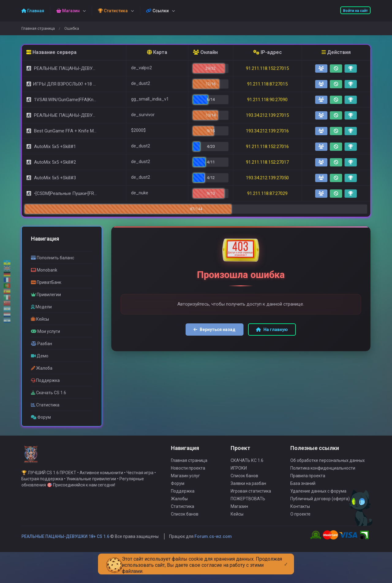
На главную (272, 330)
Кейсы (237, 523)
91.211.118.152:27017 (267, 162)
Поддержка (183, 500)
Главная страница (38, 28)
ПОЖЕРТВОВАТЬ (248, 508)
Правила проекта (308, 485)
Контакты (300, 515)
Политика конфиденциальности (323, 477)
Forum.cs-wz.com (213, 545)
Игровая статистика (251, 500)
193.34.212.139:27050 (267, 178)
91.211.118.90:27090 (267, 100)
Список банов (185, 523)
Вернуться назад (215, 330)
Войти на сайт (355, 11)
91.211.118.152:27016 (267, 147)
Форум (178, 492)
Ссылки (157, 11)
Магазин (239, 515)
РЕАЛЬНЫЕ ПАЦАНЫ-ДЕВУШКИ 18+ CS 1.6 (65, 545)
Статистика (183, 515)
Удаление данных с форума (318, 500)
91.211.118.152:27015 (267, 68)
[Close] (286, 559)
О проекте (300, 523)
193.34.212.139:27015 (267, 115)
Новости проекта (188, 477)
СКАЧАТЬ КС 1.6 (247, 469)
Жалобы (179, 508)
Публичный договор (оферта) (320, 508)
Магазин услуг (185, 485)
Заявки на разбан (248, 492)
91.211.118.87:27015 (267, 84)
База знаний (303, 492)
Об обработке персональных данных (328, 469)
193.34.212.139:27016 (267, 131)
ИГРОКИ (239, 477)
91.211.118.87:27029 (267, 193)
